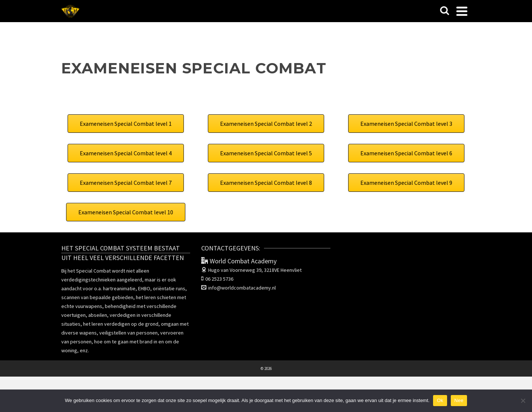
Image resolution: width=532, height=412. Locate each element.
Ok (440, 400)
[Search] (445, 11)
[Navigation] (462, 11)
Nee (459, 400)
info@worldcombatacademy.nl (238, 288)
